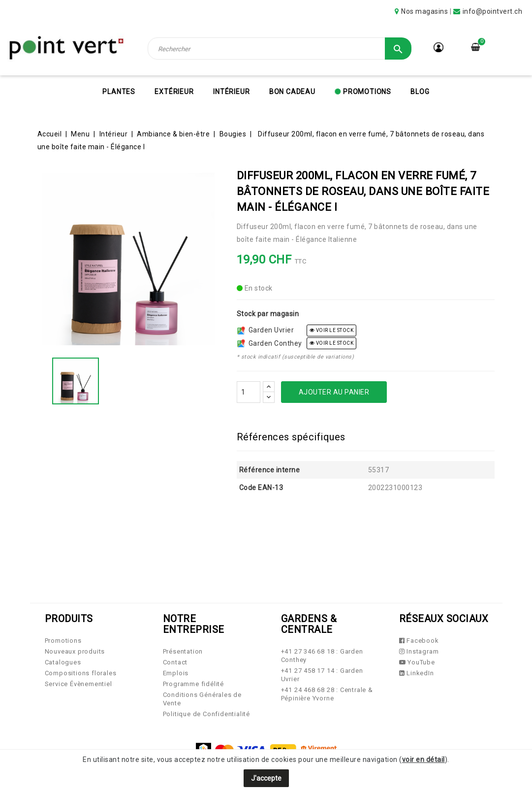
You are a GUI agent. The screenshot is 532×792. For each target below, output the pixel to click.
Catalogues (63, 662)
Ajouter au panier (334, 392)
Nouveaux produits (75, 651)
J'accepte (266, 778)
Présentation (183, 651)
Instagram (419, 651)
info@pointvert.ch (493, 11)
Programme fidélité (193, 684)
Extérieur (174, 92)
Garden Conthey (270, 343)
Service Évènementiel (78, 684)
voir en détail (423, 759)
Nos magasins (424, 11)
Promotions (366, 92)
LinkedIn (417, 673)
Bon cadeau (292, 92)
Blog (420, 92)
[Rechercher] (280, 49)
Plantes (119, 92)
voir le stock (332, 330)
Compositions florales (81, 673)
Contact (175, 662)
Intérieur (231, 92)
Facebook (419, 641)
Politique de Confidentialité (206, 714)
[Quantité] (249, 392)
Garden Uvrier (266, 330)
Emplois (176, 673)
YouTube (417, 662)
